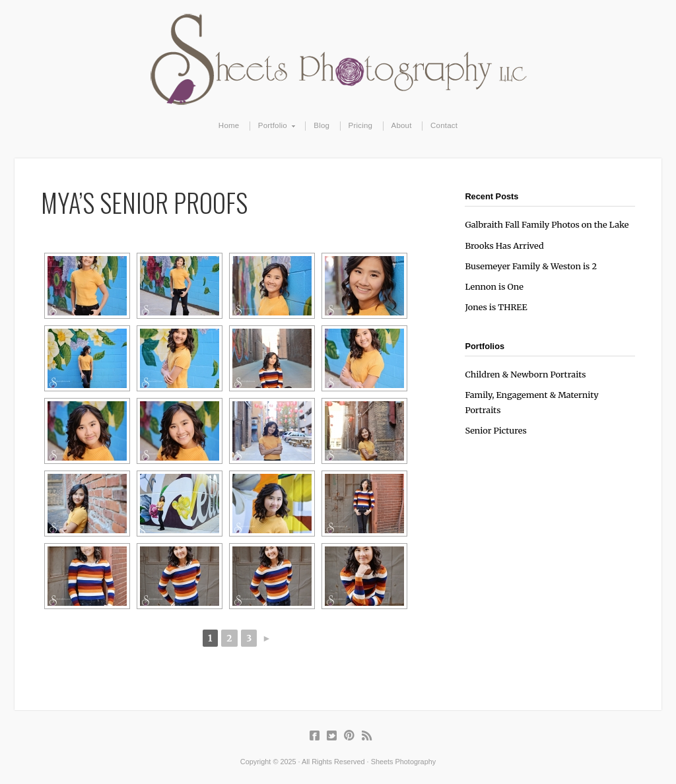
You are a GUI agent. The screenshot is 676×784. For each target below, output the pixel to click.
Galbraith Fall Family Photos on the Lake (547, 224)
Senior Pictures (495, 430)
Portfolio (273, 126)
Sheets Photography (338, 59)
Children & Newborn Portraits (525, 374)
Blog (321, 125)
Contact (444, 125)
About (402, 125)
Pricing (361, 125)
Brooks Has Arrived (504, 245)
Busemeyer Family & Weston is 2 (531, 266)
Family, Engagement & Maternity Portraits (531, 402)
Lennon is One (494, 286)
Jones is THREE (496, 307)
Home (229, 125)
